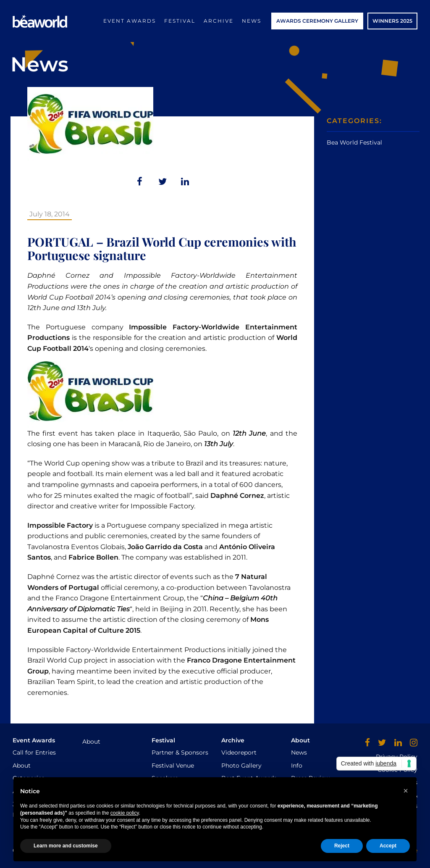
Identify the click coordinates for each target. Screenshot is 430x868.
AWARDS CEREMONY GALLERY (317, 21)
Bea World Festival (354, 142)
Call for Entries (34, 752)
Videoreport (239, 752)
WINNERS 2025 (392, 21)
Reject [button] (342, 846)
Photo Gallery (241, 765)
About (22, 765)
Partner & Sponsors (180, 752)
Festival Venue (173, 765)
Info (297, 765)
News (252, 21)
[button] (406, 791)
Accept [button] (388, 846)
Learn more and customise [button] (66, 846)
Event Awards (130, 21)
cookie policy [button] (125, 813)
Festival (180, 21)
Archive (219, 21)
